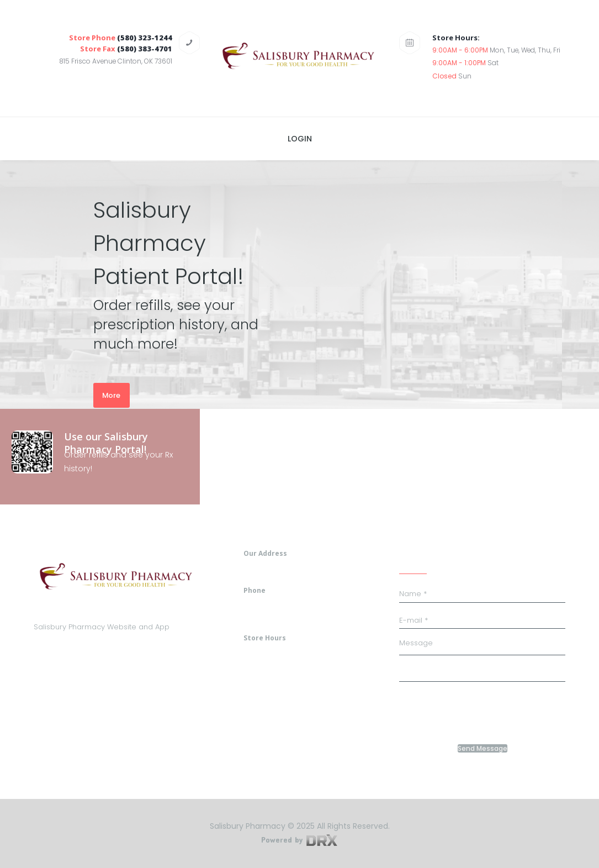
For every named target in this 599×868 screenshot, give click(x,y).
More (111, 395)
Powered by (299, 840)
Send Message (483, 749)
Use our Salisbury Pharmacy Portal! (106, 443)
